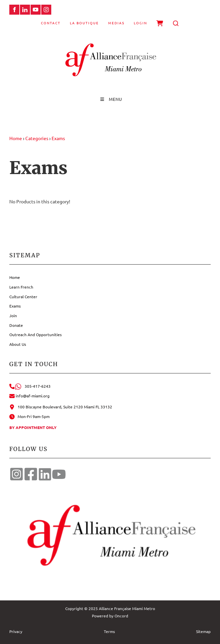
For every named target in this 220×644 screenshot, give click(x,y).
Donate (16, 325)
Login (140, 23)
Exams (58, 138)
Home (16, 138)
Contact (51, 23)
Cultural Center (23, 297)
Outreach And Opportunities (35, 334)
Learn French (21, 287)
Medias (116, 23)
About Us (18, 344)
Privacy (16, 631)
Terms (109, 631)
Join (13, 316)
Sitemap (203, 631)
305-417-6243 (30, 386)
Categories (37, 138)
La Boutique (84, 23)
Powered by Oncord (110, 616)
